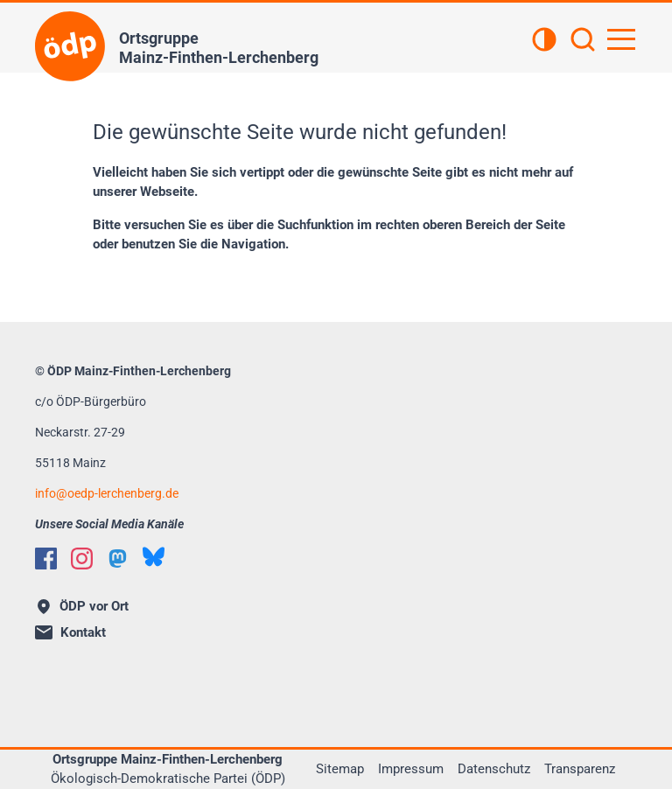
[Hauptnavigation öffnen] (621, 39)
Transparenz (580, 769)
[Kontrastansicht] (544, 41)
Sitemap (340, 769)
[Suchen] (583, 41)
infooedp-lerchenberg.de (107, 493)
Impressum (411, 769)
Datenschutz (494, 769)
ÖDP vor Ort (83, 606)
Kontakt (70, 632)
